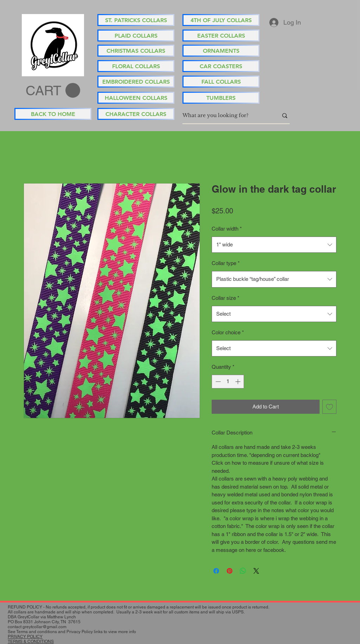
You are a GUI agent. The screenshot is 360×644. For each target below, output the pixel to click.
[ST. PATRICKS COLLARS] (136, 20)
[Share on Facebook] (216, 571)
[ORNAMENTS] (221, 51)
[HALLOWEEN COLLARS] (136, 98)
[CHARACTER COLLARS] (136, 114)
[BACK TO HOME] (53, 114)
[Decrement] (217, 382)
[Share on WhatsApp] (243, 571)
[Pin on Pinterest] (230, 571)
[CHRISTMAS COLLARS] (136, 51)
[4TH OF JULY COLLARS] (221, 20)
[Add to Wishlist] (330, 407)
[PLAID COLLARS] (136, 36)
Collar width (227, 229)
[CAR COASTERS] (221, 66)
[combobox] (274, 245)
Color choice (228, 332)
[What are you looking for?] (225, 116)
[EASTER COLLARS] (221, 36)
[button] (53, 91)
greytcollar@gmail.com (44, 627)
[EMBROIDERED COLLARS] (136, 82)
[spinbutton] (228, 382)
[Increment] (239, 382)
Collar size (226, 298)
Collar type (226, 263)
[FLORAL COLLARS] (136, 66)
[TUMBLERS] (221, 98)
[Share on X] (256, 571)
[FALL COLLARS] (221, 82)
